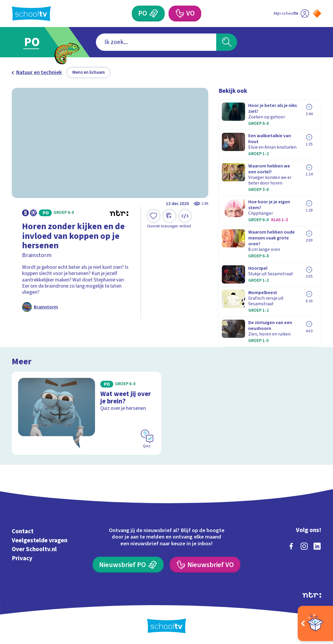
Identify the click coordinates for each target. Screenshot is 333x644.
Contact (23, 531)
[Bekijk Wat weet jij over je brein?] (87, 413)
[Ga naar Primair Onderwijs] (40, 42)
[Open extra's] (315, 623)
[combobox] (156, 42)
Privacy (22, 558)
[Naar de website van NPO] (317, 14)
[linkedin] (317, 546)
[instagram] (304, 546)
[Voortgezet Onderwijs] (185, 14)
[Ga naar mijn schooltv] (291, 14)
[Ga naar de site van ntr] (312, 595)
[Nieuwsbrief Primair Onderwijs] (128, 565)
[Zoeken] (227, 42)
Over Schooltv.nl (34, 549)
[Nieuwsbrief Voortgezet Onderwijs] (205, 565)
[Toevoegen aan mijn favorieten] (154, 219)
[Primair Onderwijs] (148, 14)
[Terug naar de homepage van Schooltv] (31, 14)
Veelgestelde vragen (40, 540)
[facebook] (291, 546)
